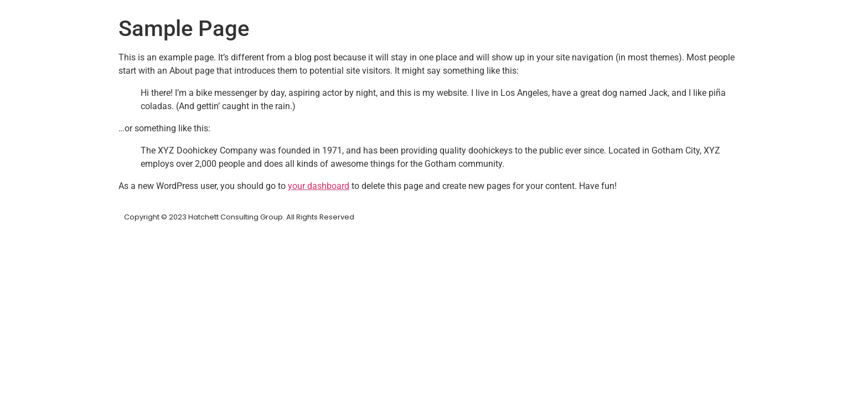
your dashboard (319, 186)
